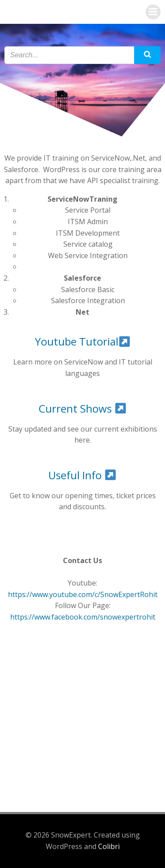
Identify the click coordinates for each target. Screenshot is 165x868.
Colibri (109, 846)
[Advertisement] (82, 712)
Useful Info (82, 475)
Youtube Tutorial (82, 341)
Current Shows (82, 408)
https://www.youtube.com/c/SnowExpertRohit (83, 594)
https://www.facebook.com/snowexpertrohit (83, 617)
